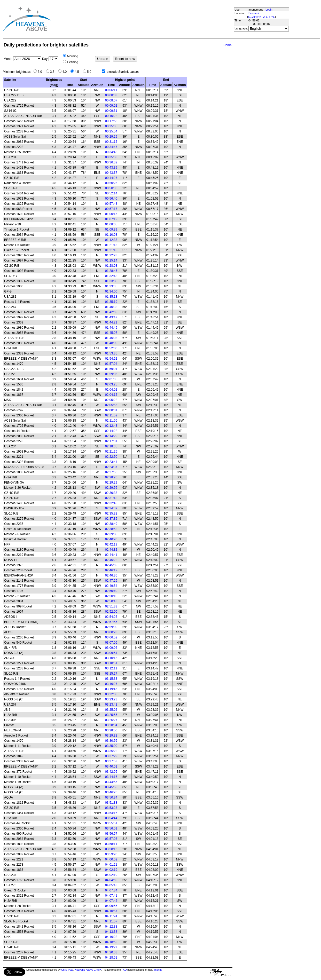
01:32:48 (111, 276)
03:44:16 (111, 777)
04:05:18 (111, 885)
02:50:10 (111, 596)
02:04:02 (111, 390)
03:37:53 (111, 761)
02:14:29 (111, 436)
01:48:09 (111, 343)
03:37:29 (111, 756)
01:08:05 (111, 224)
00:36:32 (111, 162)
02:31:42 (111, 498)
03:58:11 (111, 844)
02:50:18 (111, 601)
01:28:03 (111, 266)
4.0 (66, 72)
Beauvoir (254, 13)
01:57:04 (111, 364)
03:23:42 (111, 705)
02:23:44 (111, 462)
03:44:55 (111, 782)
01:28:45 (111, 271)
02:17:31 (111, 441)
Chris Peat (67, 970)
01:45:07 (111, 333)
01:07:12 (111, 219)
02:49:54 (111, 586)
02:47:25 (111, 581)
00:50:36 (111, 188)
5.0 (91, 72)
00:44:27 (111, 178)
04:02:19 (111, 870)
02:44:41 (111, 555)
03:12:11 (111, 668)
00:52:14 (111, 193)
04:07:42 (111, 901)
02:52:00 (111, 612)
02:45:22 (111, 560)
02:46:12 (111, 570)
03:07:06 (111, 643)
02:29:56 (111, 488)
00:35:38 (111, 157)
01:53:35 (111, 353)
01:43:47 (111, 317)
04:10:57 (111, 911)
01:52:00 (111, 348)
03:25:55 (111, 715)
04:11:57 (111, 921)
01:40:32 (111, 307)
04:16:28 (111, 937)
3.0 (41, 72)
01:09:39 (111, 230)
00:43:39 (111, 168)
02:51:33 (111, 606)
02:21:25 (111, 452)
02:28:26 (111, 477)
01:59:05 (111, 374)
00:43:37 (111, 173)
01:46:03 (111, 338)
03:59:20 (111, 854)
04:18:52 (111, 942)
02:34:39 (111, 508)
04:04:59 (111, 880)
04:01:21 (111, 865)
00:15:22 (111, 116)
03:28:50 (111, 730)
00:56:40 (111, 199)
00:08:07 (111, 100)
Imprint (158, 970)
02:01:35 (111, 379)
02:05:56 (111, 405)
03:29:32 (111, 736)
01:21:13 (111, 245)
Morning (72, 56)
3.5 (54, 72)
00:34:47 (111, 147)
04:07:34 (111, 890)
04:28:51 (111, 958)
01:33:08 (111, 281)
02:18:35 (111, 446)
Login (269, 10)
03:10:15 (111, 658)
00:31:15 (111, 142)
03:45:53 (111, 787)
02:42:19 (111, 544)
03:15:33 (111, 679)
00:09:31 (111, 111)
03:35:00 (111, 746)
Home (228, 45)
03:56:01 (111, 828)
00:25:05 (111, 126)
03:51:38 (111, 803)
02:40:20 (111, 539)
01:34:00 (111, 291)
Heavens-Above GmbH (88, 970)
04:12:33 (111, 927)
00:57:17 (111, 209)
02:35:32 (111, 513)
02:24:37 (111, 467)
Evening (72, 62)
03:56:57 (111, 834)
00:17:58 (111, 121)
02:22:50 (111, 457)
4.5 (78, 72)
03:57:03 (111, 839)
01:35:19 (111, 302)
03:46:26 (111, 792)
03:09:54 (111, 653)
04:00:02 (111, 859)
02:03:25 (111, 384)
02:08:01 (111, 410)
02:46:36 (111, 575)
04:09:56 (111, 906)
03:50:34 (111, 797)
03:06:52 (111, 637)
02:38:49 (111, 524)
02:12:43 (111, 426)
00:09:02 (111, 106)
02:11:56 (111, 421)
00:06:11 (111, 90)
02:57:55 (111, 622)
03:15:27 (111, 674)
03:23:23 (111, 699)
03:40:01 (111, 766)
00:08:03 (111, 95)
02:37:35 (111, 519)
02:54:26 (111, 617)
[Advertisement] (144, 19)
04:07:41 (111, 896)
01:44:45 (111, 328)
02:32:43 (111, 503)
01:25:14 (111, 260)
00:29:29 (111, 137)
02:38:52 (111, 529)
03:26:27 (111, 720)
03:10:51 (111, 663)
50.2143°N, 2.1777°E (262, 17)
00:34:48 (111, 152)
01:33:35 (111, 286)
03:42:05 (111, 772)
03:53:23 (111, 808)
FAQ (124, 970)
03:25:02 (111, 710)
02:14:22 (111, 431)
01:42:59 (111, 312)
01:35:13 (111, 297)
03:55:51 (111, 823)
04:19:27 (111, 947)
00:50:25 (111, 183)
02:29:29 (111, 483)
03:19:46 (111, 689)
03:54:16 (111, 813)
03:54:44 (111, 818)
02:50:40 (111, 591)
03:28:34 (111, 725)
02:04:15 (111, 395)
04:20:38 (111, 952)
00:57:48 (111, 204)
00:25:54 (111, 131)
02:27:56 (111, 472)
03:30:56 (111, 741)
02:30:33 (111, 493)
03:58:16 (111, 849)
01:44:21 (111, 322)
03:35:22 (111, 751)
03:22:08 (111, 694)
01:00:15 (111, 214)
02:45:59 (111, 565)
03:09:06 (111, 648)
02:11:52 (111, 415)
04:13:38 (111, 932)
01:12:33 (111, 240)
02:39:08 (111, 534)
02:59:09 (111, 627)
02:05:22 (111, 400)
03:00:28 (111, 632)
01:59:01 (111, 369)
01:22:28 (111, 255)
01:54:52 (111, 359)
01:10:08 (111, 235)
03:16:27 (111, 684)
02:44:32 (111, 550)
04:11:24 (111, 916)
